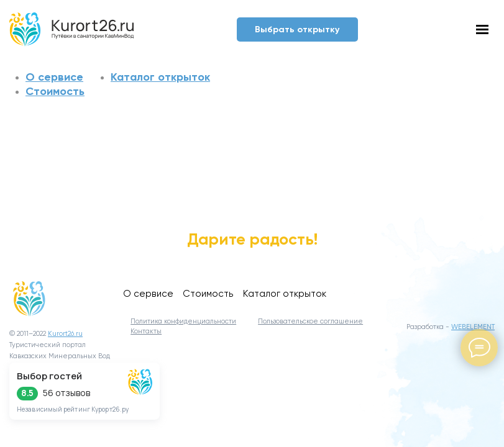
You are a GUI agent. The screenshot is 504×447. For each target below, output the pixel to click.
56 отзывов (66, 393)
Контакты (146, 332)
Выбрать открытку (297, 29)
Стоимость (55, 91)
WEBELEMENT (473, 327)
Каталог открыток (160, 77)
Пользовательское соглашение (310, 322)
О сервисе (54, 77)
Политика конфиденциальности (183, 322)
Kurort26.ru (65, 334)
